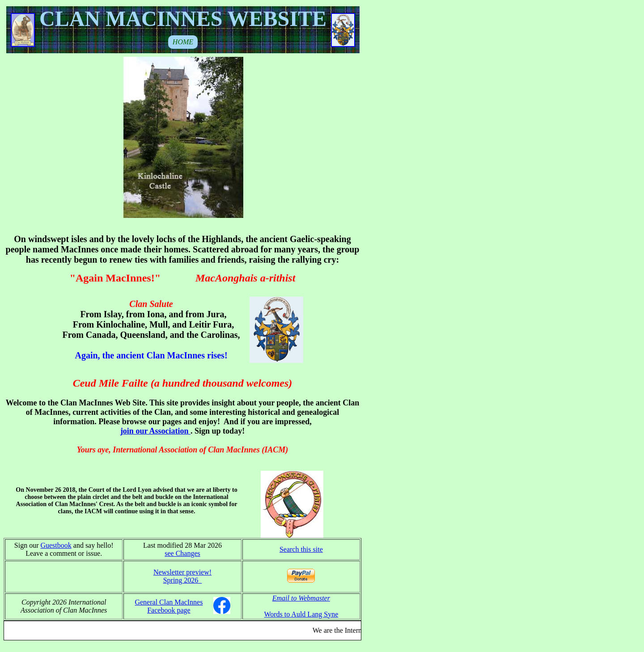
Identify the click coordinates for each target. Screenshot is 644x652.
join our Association (155, 431)
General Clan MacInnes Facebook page (169, 606)
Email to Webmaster (301, 598)
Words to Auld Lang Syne (301, 614)
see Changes (182, 553)
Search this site (301, 549)
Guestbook (56, 545)
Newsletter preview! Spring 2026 (182, 576)
